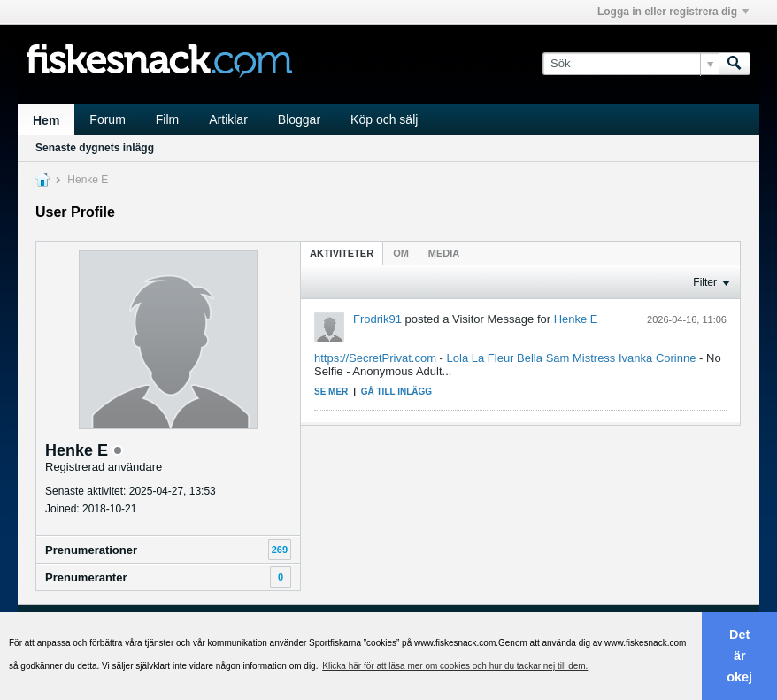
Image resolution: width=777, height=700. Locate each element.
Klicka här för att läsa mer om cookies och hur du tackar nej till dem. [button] (455, 666)
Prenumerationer (91, 550)
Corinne (676, 358)
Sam (558, 358)
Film (167, 119)
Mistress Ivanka (612, 358)
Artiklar (228, 119)
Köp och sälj (384, 119)
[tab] (342, 253)
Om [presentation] (401, 253)
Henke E (576, 319)
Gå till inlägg (396, 392)
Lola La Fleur (481, 358)
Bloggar (299, 119)
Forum (107, 119)
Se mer (331, 392)
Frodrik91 (377, 319)
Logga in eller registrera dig (673, 12)
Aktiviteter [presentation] (342, 253)
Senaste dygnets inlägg (95, 148)
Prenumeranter (86, 577)
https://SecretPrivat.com (375, 358)
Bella (530, 358)
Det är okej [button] (739, 656)
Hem (46, 120)
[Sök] (631, 64)
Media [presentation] (444, 253)
